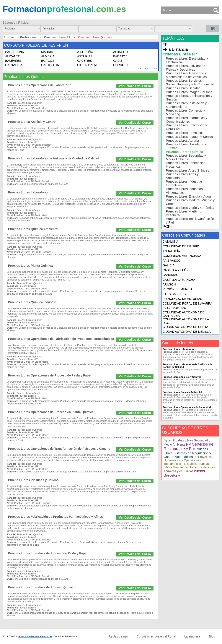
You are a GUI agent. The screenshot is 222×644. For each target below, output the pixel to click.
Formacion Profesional (20, 37)
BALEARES (13, 61)
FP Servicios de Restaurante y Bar (189, 447)
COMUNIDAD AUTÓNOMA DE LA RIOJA (186, 321)
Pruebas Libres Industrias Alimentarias (184, 191)
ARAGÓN (169, 284)
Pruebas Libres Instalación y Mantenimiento (186, 105)
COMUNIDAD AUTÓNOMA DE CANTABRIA (184, 314)
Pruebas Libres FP (57, 37)
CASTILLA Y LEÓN (176, 270)
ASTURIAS (85, 56)
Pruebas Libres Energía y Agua (188, 196)
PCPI (167, 227)
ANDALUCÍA (171, 251)
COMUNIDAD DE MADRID (181, 246)
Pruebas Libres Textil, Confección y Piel (190, 221)
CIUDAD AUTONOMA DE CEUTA (185, 327)
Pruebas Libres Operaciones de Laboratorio (40, 85)
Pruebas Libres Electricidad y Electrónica (187, 60)
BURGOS (48, 61)
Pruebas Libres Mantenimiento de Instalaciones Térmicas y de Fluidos (190, 467)
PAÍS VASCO (172, 261)
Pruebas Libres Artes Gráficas (187, 170)
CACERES (85, 61)
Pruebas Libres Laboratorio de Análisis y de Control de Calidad (54, 158)
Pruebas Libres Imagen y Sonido (189, 137)
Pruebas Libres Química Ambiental (33, 229)
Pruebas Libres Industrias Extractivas (184, 183)
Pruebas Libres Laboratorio (28, 192)
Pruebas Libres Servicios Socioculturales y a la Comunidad (190, 82)
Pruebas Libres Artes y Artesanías (182, 176)
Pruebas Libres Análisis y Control (32, 122)
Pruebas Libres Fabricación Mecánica (186, 165)
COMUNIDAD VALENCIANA (182, 256)
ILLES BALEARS (174, 294)
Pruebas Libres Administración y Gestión (189, 97)
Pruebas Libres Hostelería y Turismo (186, 146)
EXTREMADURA (174, 308)
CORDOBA (121, 65)
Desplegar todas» (148, 68)
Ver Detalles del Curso (135, 86)
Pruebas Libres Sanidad (183, 88)
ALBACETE (121, 52)
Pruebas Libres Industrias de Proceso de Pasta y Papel (48, 553)
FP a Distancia (175, 49)
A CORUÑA (85, 52)
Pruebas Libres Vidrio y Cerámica (190, 208)
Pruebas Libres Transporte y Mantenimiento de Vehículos (186, 75)
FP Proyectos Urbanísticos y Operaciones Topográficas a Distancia (188, 460)
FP (165, 45)
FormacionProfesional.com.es (35, 636)
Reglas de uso (118, 636)
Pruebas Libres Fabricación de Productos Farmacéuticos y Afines (55, 517)
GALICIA (169, 265)
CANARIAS (170, 275)
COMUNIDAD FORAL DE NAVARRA (187, 303)
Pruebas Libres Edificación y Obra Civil (186, 127)
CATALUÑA (171, 242)
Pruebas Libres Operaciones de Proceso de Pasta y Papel (50, 375)
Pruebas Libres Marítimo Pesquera (184, 213)
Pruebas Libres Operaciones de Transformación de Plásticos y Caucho (59, 449)
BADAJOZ (120, 56)
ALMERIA (48, 56)
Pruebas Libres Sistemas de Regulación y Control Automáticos (187, 453)
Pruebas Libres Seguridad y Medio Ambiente (186, 157)
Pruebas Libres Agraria (182, 140)
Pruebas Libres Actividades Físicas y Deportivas (185, 68)
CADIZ (118, 61)
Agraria (168, 441)
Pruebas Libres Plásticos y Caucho (33, 480)
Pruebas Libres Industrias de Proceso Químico (42, 587)
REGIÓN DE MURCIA (178, 289)
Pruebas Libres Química (184, 152)
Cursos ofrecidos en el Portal (156, 636)
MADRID (47, 52)
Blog (212, 636)
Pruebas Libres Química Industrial (33, 302)
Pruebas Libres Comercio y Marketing (185, 112)
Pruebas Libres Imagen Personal (189, 92)
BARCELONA (15, 52)
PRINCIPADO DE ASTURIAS (182, 299)
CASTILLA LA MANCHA (179, 280)
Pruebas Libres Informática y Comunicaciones (187, 120)
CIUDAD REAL (87, 65)
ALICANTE (13, 56)
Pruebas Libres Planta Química (30, 266)
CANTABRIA (14, 65)
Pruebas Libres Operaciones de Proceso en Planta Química (51, 412)
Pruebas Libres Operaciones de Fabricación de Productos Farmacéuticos (61, 339)
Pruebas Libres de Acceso (185, 133)
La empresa (192, 636)
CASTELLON (50, 65)
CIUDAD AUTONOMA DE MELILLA (187, 332)
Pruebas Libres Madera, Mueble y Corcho (190, 202)
